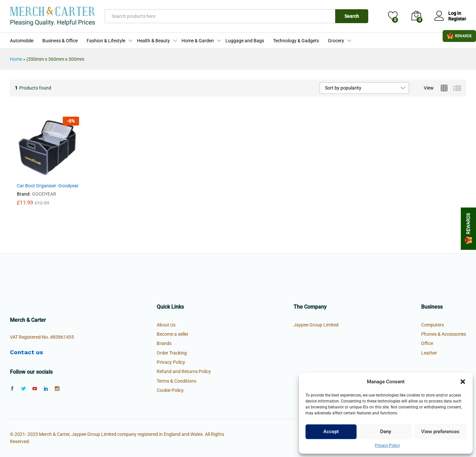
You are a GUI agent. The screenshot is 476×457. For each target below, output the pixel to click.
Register (457, 19)
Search (352, 16)
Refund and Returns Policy (184, 371)
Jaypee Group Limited (316, 325)
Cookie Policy (170, 390)
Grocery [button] (336, 41)
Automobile (22, 41)
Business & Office (60, 41)
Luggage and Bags (245, 41)
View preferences (440, 432)
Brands (164, 343)
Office (427, 343)
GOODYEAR (44, 194)
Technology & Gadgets (296, 41)
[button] (463, 382)
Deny (386, 432)
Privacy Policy (387, 445)
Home (16, 59)
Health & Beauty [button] (153, 41)
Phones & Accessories (444, 334)
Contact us (26, 352)
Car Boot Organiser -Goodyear (48, 186)
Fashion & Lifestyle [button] (106, 41)
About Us (166, 325)
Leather (429, 353)
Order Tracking (172, 353)
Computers (433, 325)
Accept (331, 432)
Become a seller (173, 334)
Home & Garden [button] (198, 41)
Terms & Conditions (177, 381)
